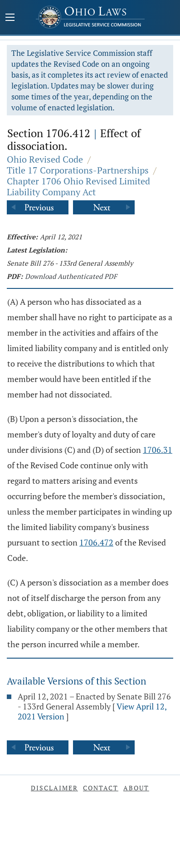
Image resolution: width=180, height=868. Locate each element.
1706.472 (96, 542)
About (136, 788)
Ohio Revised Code (45, 159)
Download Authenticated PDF (71, 276)
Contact (101, 788)
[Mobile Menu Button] (10, 18)
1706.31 (158, 450)
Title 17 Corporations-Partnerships (78, 170)
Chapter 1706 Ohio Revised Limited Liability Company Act (78, 186)
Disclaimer (54, 788)
